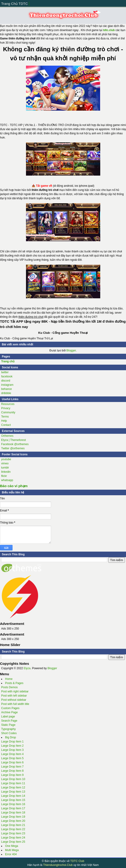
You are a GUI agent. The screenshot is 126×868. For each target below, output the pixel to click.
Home (9, 679)
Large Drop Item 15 (13, 800)
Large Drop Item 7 (12, 767)
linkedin (6, 472)
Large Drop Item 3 (12, 750)
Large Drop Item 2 (12, 746)
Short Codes (9, 733)
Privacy (6, 408)
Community (8, 412)
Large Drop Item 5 (12, 758)
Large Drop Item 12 (13, 788)
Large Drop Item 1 (12, 742)
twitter (5, 372)
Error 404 (11, 854)
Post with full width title (15, 704)
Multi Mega (12, 850)
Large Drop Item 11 (13, 783)
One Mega (12, 846)
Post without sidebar (14, 700)
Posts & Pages (14, 683)
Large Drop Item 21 (13, 825)
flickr (4, 476)
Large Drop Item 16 (13, 804)
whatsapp (7, 480)
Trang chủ (8, 361)
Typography (8, 729)
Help (4, 421)
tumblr (5, 468)
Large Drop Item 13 (13, 792)
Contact (6, 425)
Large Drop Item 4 (12, 754)
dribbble (6, 393)
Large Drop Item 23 (13, 833)
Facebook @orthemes (15, 444)
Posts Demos (9, 687)
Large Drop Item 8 (12, 771)
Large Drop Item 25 (13, 842)
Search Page (9, 721)
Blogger (71, 350)
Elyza (27, 668)
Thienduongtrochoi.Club (58, 865)
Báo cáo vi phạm (14, 486)
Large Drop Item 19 (13, 817)
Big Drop (11, 737)
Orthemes (7, 436)
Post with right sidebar (15, 691)
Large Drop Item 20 (13, 821)
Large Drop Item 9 (12, 775)
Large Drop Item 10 (13, 779)
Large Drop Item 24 (13, 838)
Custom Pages (10, 708)
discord (6, 381)
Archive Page (9, 712)
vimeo (5, 463)
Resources (8, 404)
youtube (6, 459)
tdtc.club (109, 30)
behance (6, 389)
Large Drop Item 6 (12, 762)
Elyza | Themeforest (13, 440)
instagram (7, 385)
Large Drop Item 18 (13, 813)
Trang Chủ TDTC (15, 4)
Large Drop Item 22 (13, 829)
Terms (5, 417)
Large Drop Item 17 (13, 808)
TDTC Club (77, 861)
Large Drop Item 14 (13, 796)
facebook (7, 376)
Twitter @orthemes (13, 448)
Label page (8, 717)
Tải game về (44, 186)
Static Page (8, 725)
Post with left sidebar (14, 696)
